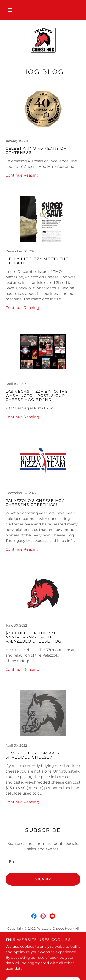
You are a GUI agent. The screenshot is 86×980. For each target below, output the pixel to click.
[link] (43, 40)
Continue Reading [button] (22, 175)
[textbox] (43, 861)
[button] (10, 10)
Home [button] (43, 944)
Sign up (43, 879)
